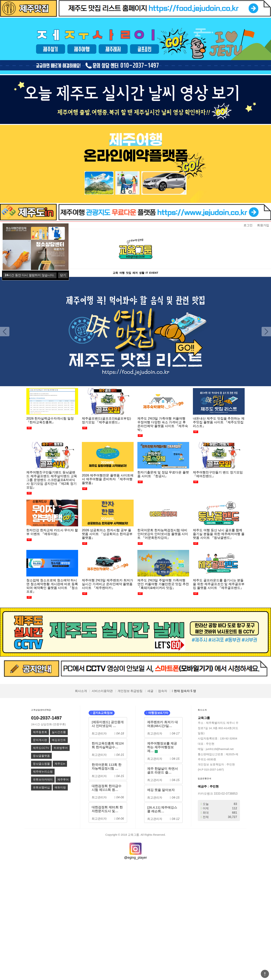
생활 (148, 274)
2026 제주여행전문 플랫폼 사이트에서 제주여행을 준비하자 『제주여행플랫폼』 (108, 482)
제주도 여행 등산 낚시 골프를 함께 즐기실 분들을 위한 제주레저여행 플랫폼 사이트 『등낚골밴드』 (219, 537)
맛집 (122, 274)
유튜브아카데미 (43, 783)
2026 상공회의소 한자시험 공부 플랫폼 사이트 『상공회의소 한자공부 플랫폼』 (107, 537)
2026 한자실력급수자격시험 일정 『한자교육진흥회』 (50, 424)
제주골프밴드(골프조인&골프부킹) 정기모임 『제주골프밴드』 (106, 424)
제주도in (60, 767)
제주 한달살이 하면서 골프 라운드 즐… (163, 774)
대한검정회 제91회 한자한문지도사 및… (107, 813)
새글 (150, 694)
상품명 (10, 222)
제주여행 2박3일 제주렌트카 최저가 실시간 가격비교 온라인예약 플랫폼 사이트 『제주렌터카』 (107, 587)
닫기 (63, 275)
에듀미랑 (60, 791)
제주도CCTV (41, 751)
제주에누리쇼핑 (43, 775)
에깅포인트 (59, 743)
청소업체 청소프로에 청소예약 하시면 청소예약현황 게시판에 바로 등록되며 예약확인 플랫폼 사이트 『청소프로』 (52, 589)
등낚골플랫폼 (41, 759)
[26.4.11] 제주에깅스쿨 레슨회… (162, 813)
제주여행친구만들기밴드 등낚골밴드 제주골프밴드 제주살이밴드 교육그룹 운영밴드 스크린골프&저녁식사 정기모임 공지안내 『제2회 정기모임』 (52, 483)
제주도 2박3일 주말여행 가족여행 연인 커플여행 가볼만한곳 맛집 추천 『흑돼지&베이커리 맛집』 (163, 587)
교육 (96, 274)
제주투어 (63, 783)
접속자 (163, 694)
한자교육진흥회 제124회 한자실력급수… (108, 749)
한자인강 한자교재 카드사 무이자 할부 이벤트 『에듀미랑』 (52, 535)
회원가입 (263, 225)
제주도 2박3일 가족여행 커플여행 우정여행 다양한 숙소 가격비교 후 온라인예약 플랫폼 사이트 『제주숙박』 (163, 428)
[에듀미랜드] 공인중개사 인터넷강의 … (108, 728)
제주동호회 (40, 735)
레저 (135, 274)
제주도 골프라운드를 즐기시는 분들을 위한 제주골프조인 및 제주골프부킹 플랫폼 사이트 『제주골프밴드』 (219, 587)
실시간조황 (59, 735)
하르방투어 (61, 751)
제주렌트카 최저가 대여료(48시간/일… (163, 728)
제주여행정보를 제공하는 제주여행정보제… (162, 751)
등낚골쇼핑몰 (41, 767)
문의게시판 (40, 743)
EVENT (172, 274)
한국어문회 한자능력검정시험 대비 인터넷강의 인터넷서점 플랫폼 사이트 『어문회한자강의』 (163, 537)
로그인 (248, 225)
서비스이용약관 (102, 694)
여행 (109, 274)
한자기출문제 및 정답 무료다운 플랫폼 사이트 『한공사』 (163, 478)
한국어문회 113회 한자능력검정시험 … (107, 770)
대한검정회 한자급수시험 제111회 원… (107, 791)
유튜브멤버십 (41, 791)
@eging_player (135, 861)
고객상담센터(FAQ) (41, 713)
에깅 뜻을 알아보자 (161, 793)
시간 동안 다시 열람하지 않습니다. (30, 275)
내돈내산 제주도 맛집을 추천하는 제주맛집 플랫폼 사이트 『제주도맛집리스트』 (219, 426)
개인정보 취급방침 (130, 694)
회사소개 (81, 694)
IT (159, 274)
